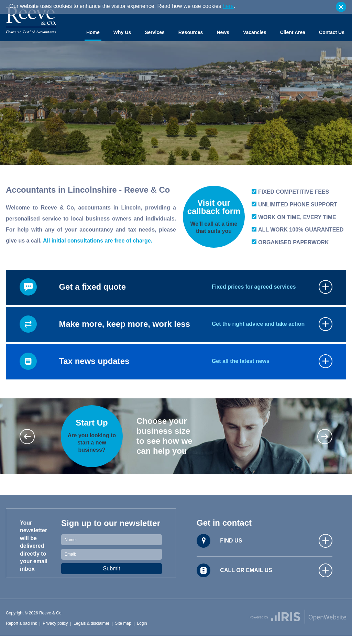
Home (93, 32)
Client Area (293, 32)
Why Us (122, 32)
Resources (191, 32)
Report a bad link (21, 623)
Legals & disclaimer (91, 623)
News (223, 32)
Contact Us (332, 32)
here (228, 6)
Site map (123, 623)
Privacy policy (55, 623)
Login (142, 623)
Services (155, 32)
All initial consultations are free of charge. (98, 241)
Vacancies (255, 32)
